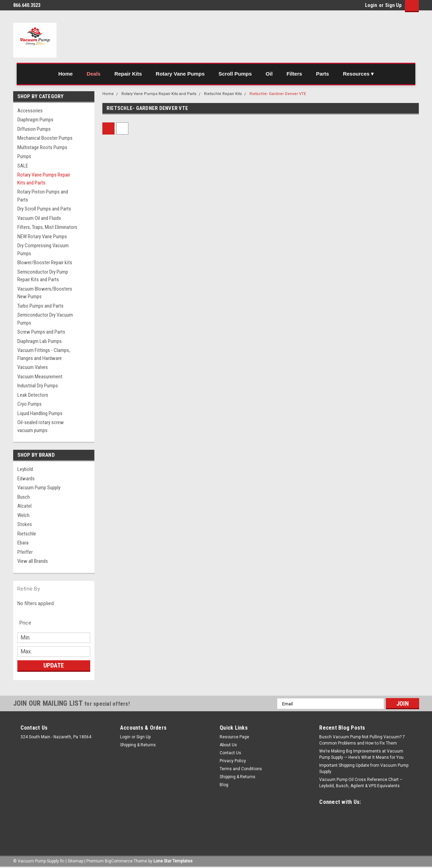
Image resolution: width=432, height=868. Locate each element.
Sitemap (75, 861)
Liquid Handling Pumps (40, 413)
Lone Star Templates (173, 861)
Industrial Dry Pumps (38, 386)
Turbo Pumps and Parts (40, 306)
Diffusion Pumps (34, 129)
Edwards (26, 479)
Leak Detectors (33, 395)
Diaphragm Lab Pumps (40, 341)
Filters (294, 74)
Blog (224, 785)
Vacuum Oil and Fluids (39, 218)
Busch (24, 497)
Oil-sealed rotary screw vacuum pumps (41, 426)
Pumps (24, 156)
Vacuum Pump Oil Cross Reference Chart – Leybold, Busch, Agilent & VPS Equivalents (361, 783)
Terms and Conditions (241, 769)
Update (54, 665)
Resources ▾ (358, 74)
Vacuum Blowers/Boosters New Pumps (45, 293)
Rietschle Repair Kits (223, 94)
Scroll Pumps (235, 74)
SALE (23, 166)
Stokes (25, 524)
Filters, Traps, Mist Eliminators (47, 227)
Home (66, 74)
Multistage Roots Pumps (42, 147)
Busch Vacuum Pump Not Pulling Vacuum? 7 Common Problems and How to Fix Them (362, 740)
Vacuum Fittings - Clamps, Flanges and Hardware (44, 354)
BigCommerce (119, 861)
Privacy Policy (233, 761)
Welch (23, 515)
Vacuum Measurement (40, 377)
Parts (323, 74)
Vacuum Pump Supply (39, 488)
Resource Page (234, 737)
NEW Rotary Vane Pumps (42, 237)
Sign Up (393, 5)
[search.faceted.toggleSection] (29, 623)
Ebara (23, 543)
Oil (269, 74)
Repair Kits (128, 74)
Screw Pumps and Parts (41, 332)
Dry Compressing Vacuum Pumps (43, 250)
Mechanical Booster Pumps (45, 138)
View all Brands (33, 561)
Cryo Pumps (29, 404)
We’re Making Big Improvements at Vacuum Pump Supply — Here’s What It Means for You (361, 754)
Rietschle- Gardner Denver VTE (278, 94)
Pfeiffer (25, 552)
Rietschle (27, 534)
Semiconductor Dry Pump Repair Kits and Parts (43, 276)
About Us (228, 745)
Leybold (25, 469)
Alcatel (24, 506)
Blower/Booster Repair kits (45, 263)
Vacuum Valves (33, 367)
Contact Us (230, 753)
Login (371, 5)
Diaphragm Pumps (35, 120)
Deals (94, 74)
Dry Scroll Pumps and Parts (44, 209)
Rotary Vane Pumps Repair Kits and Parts (44, 179)
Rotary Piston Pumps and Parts (43, 196)
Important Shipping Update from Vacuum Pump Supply (364, 768)
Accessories (30, 111)
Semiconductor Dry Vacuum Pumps (45, 319)
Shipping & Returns (138, 745)
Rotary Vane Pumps (180, 74)
